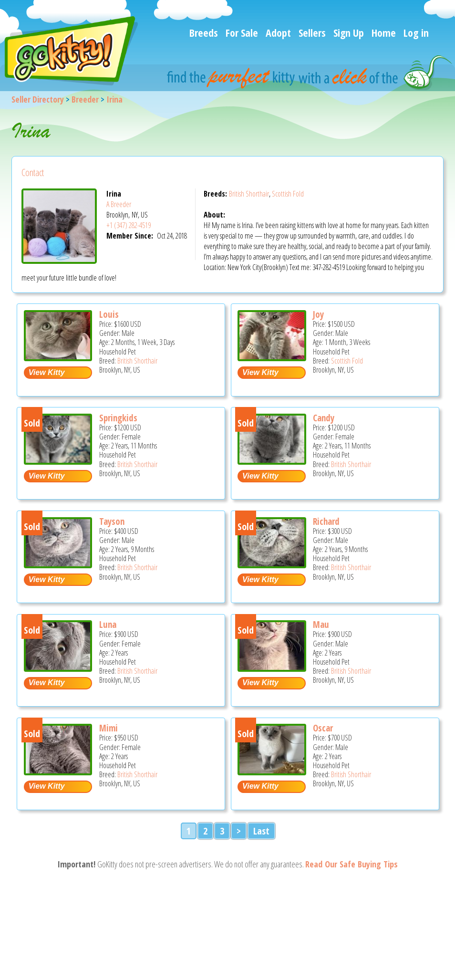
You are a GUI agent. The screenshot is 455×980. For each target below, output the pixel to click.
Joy (318, 314)
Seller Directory (38, 99)
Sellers (312, 32)
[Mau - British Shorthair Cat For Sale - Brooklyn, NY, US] (272, 668)
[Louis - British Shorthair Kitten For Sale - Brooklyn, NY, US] (58, 358)
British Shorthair (249, 194)
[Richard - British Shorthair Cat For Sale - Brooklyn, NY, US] (272, 565)
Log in (416, 32)
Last (261, 831)
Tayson (112, 521)
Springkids (118, 418)
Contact (33, 172)
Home (384, 32)
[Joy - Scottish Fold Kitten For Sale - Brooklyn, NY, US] (272, 358)
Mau (321, 625)
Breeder (85, 99)
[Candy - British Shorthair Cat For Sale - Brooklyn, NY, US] (272, 461)
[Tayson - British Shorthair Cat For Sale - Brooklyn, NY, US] (58, 565)
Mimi (109, 728)
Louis (109, 314)
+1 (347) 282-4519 (129, 225)
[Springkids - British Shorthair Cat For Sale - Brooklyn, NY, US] (58, 461)
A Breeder (119, 204)
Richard (326, 521)
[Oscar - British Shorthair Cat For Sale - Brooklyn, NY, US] (272, 772)
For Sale (242, 32)
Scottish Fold (288, 194)
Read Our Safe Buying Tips (352, 864)
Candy (324, 418)
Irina (114, 99)
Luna (108, 625)
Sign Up (349, 32)
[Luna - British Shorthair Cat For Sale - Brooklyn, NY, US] (58, 668)
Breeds (204, 32)
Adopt (278, 32)
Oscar (323, 728)
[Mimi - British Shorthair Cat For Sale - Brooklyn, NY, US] (58, 772)
